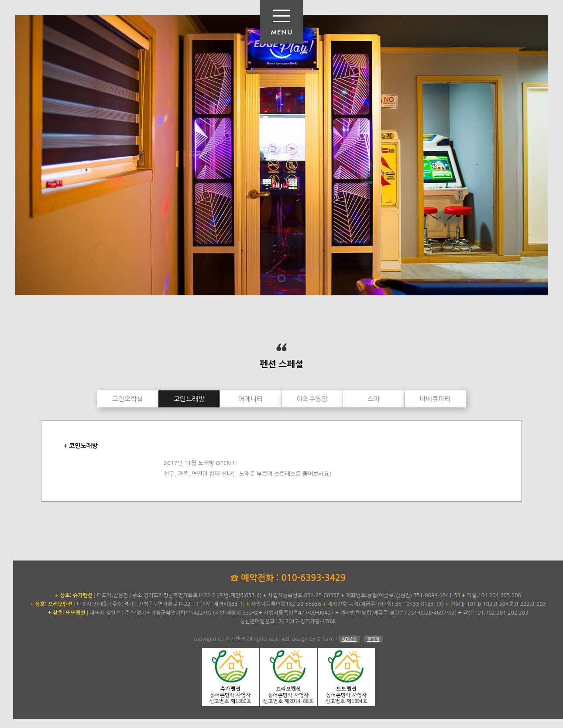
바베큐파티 (435, 399)
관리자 (373, 639)
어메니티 (251, 399)
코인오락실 (128, 399)
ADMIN (349, 639)
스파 (374, 399)
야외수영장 (312, 399)
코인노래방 (189, 399)
